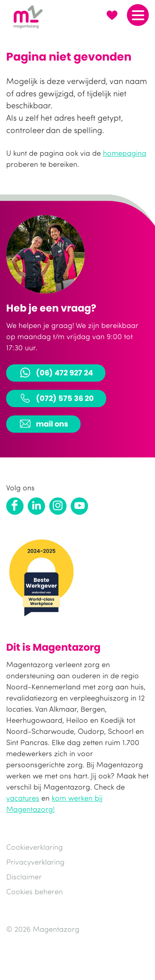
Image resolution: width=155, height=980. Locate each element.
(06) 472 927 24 (56, 373)
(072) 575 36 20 (56, 398)
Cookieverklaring (35, 847)
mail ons (43, 424)
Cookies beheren (35, 891)
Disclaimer (24, 877)
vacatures (23, 798)
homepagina (125, 153)
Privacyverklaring (35, 862)
